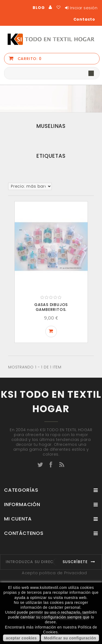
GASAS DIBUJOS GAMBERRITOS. (51, 307)
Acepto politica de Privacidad (54, 573)
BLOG (39, 8)
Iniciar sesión (84, 8)
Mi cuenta (18, 519)
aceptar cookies (21, 638)
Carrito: (29, 59)
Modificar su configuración (70, 638)
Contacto (84, 19)
